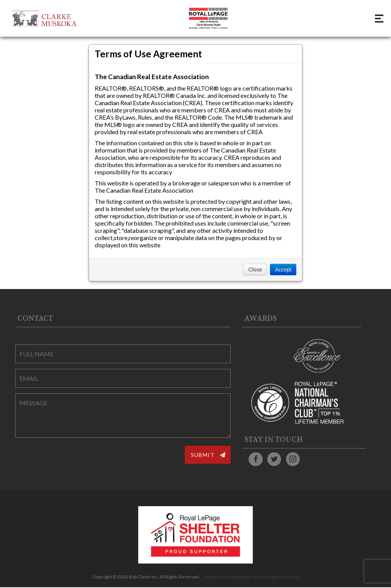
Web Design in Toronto (276, 577)
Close (255, 270)
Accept (283, 270)
